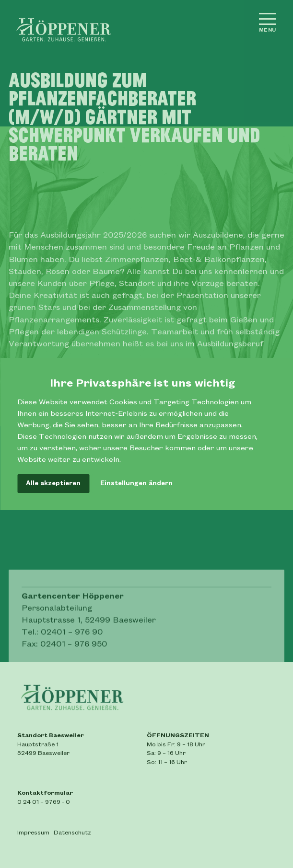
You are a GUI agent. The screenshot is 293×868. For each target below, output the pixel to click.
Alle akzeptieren (53, 483)
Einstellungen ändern (136, 483)
